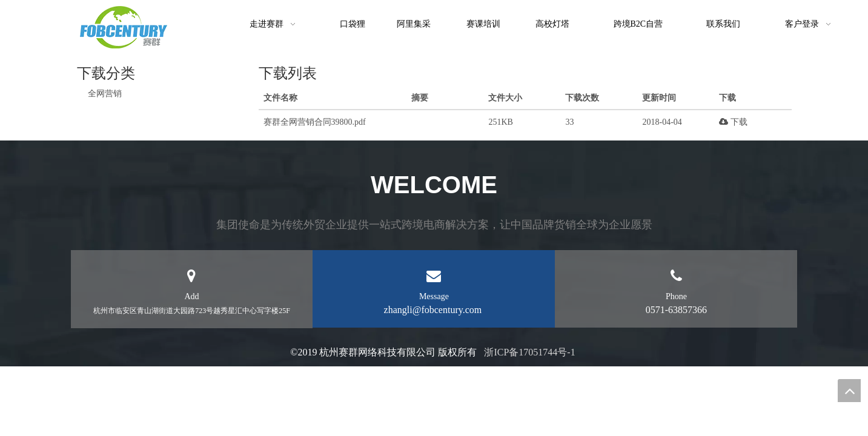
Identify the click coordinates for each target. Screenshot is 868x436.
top (849, 391)
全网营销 (105, 94)
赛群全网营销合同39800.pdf (315, 122)
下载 (733, 122)
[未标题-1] (124, 27)
